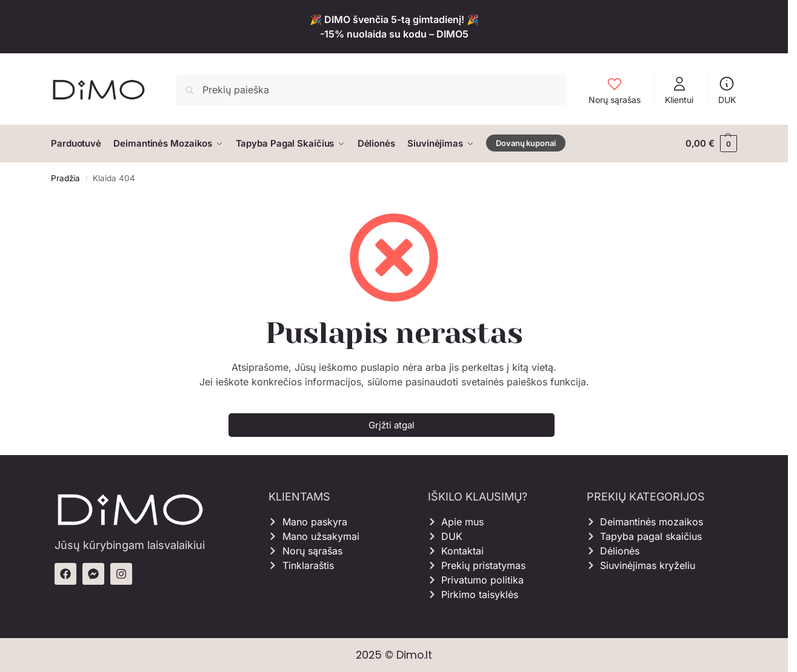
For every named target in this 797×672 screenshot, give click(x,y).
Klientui (679, 90)
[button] (711, 144)
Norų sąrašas (615, 90)
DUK (727, 90)
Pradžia (65, 178)
